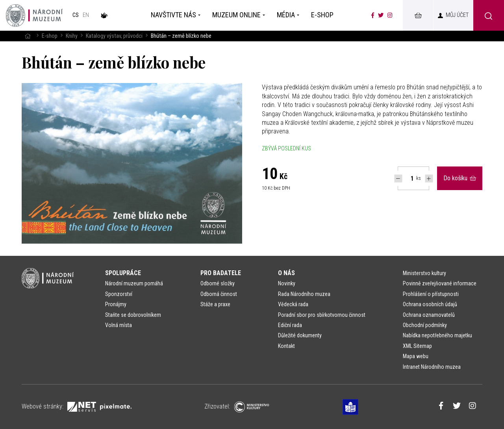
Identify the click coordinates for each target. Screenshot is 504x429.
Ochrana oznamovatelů (429, 315)
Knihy (72, 36)
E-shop (50, 36)
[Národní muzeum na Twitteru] (381, 15)
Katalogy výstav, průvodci (114, 36)
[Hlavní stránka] (28, 36)
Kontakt (286, 346)
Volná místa (119, 325)
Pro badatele (221, 273)
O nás (286, 273)
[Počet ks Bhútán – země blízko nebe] (408, 178)
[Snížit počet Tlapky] (398, 178)
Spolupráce (123, 273)
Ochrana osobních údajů (430, 304)
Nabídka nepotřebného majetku (437, 335)
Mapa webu (416, 356)
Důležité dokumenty (300, 335)
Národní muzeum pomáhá (134, 283)
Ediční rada (290, 325)
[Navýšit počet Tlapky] (429, 178)
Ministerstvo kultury (424, 273)
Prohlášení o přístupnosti (431, 294)
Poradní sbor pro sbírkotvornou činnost (322, 315)
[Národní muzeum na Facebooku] (373, 15)
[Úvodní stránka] (34, 15)
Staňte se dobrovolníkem (133, 315)
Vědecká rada (293, 304)
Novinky (287, 283)
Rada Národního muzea (304, 294)
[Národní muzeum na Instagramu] (390, 15)
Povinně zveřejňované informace (440, 283)
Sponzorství (119, 294)
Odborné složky (218, 283)
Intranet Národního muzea (432, 367)
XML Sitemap (417, 346)
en (86, 15)
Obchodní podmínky (425, 325)
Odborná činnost (219, 294)
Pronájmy (116, 304)
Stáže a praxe (215, 304)
